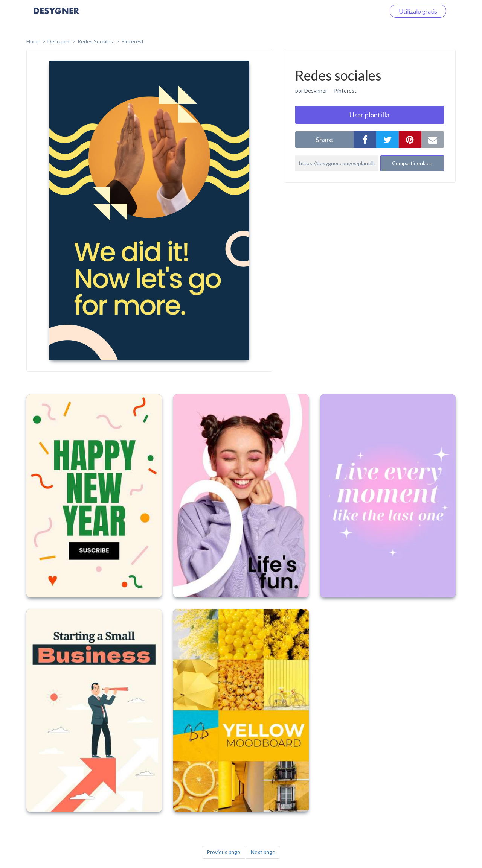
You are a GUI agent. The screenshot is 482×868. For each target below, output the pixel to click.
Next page (263, 852)
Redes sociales (96, 41)
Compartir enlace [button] (412, 163)
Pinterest (133, 41)
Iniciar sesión (359, 11)
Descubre (59, 41)
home (33, 41)
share (324, 140)
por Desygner (311, 90)
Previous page (223, 852)
